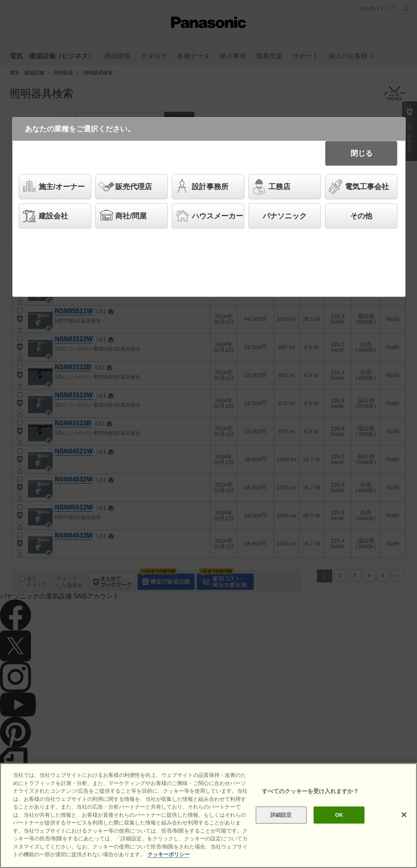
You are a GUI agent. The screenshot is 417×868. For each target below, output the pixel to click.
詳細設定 (281, 815)
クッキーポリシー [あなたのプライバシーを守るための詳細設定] (169, 854)
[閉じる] (404, 815)
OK (339, 815)
